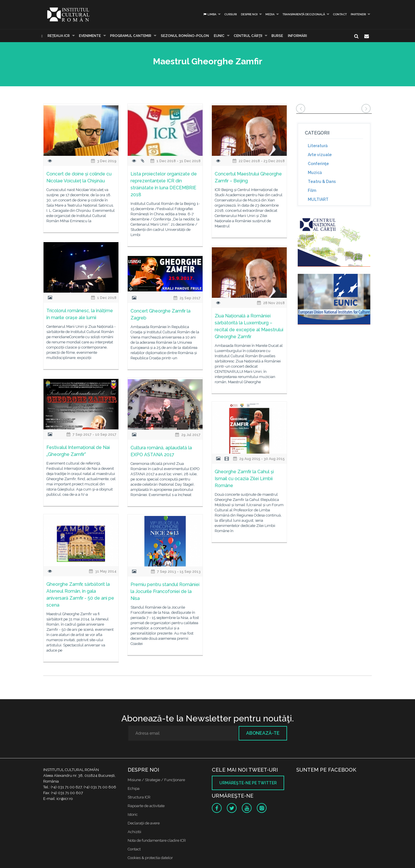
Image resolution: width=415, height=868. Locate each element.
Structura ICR (139, 797)
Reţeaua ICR (59, 36)
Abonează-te (263, 733)
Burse (277, 36)
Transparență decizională (304, 14)
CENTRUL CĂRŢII (248, 36)
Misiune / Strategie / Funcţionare (156, 780)
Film (312, 190)
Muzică (315, 173)
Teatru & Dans (322, 182)
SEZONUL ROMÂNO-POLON (185, 36)
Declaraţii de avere (144, 823)
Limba (210, 14)
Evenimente (90, 36)
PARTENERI (358, 14)
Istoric (133, 814)
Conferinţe (318, 164)
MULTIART (318, 199)
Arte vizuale (320, 155)
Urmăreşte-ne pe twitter (248, 783)
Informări (297, 36)
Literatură (318, 146)
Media (270, 14)
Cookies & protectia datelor (150, 858)
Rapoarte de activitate (146, 806)
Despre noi (249, 14)
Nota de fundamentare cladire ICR (157, 840)
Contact (340, 14)
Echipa (134, 789)
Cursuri (231, 14)
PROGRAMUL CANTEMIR (131, 36)
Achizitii (134, 832)
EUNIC (219, 36)
